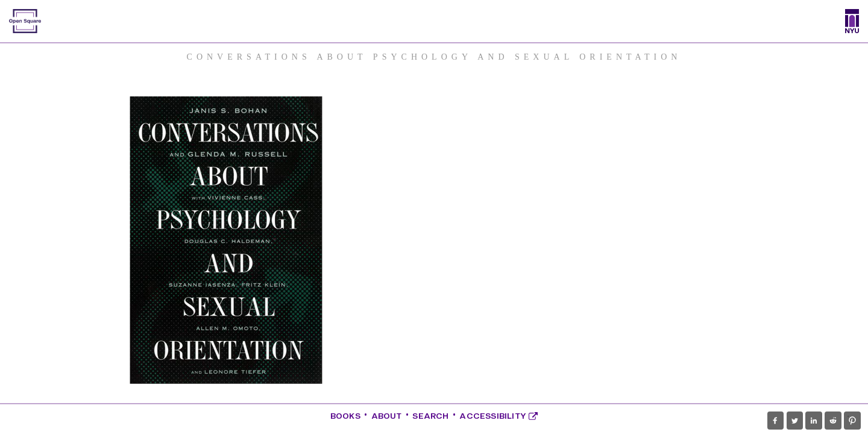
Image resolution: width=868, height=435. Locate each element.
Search (430, 416)
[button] (775, 421)
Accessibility (498, 416)
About (387, 416)
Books (345, 416)
